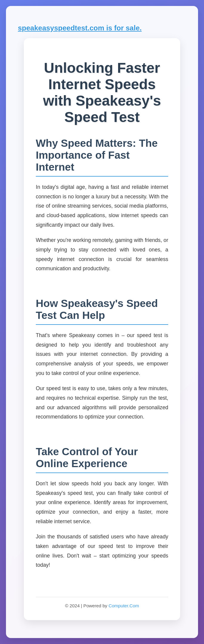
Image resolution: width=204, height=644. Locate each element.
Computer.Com (124, 606)
